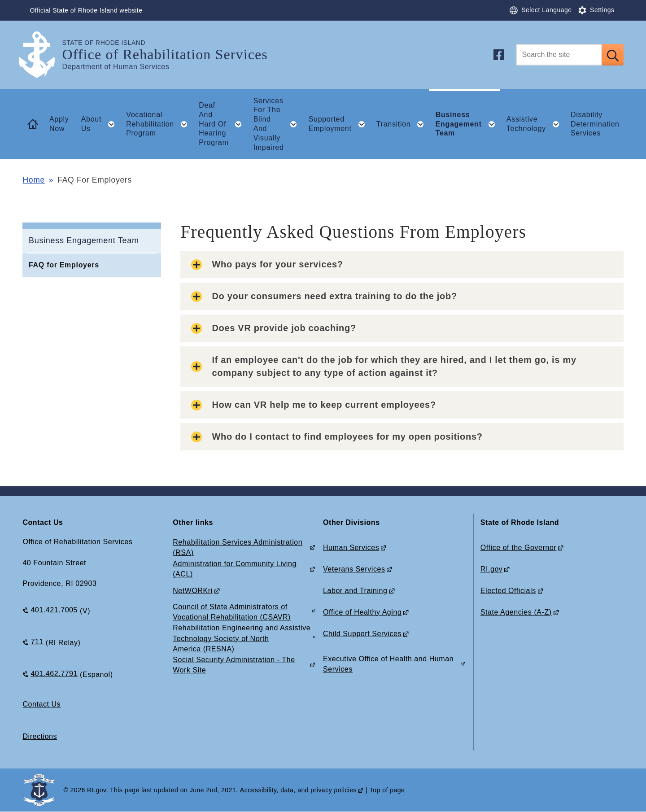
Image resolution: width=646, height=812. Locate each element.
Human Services (351, 548)
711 (37, 642)
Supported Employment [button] (340, 124)
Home (33, 180)
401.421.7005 (54, 610)
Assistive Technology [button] (536, 124)
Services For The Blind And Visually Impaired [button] (278, 124)
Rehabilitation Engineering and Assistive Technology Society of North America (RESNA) (242, 638)
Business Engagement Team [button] (468, 124)
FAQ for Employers (64, 265)
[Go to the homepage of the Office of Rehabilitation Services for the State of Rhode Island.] (42, 55)
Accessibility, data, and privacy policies (298, 790)
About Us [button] (101, 124)
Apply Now (59, 124)
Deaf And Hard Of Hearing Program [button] (223, 124)
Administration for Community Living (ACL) (235, 569)
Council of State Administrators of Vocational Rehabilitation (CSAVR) (232, 612)
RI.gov (492, 569)
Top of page (387, 790)
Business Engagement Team (84, 240)
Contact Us (41, 704)
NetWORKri (193, 591)
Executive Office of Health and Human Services (388, 664)
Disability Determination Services (595, 124)
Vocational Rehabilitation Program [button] (159, 124)
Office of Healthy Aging (362, 612)
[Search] (559, 55)
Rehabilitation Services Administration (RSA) (238, 547)
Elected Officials (508, 591)
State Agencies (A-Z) (516, 612)
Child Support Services (362, 634)
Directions (40, 736)
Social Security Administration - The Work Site (234, 665)
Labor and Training (355, 591)
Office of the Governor (518, 548)
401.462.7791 (54, 674)
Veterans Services (354, 569)
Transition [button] (403, 124)
